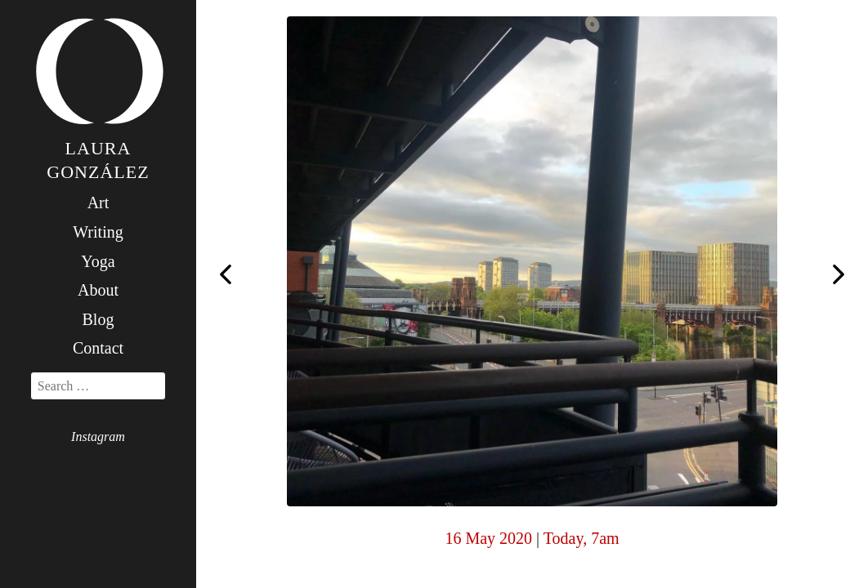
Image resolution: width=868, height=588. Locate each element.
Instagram (98, 437)
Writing (98, 232)
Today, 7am (582, 538)
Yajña (226, 274)
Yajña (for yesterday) (839, 276)
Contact (98, 348)
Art (98, 203)
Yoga (98, 261)
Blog (98, 319)
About (98, 290)
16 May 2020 (488, 538)
